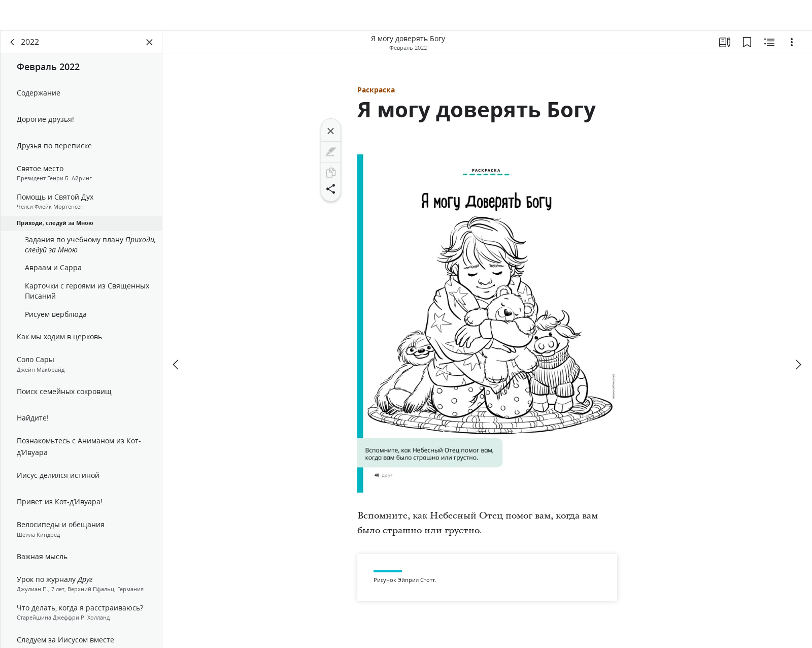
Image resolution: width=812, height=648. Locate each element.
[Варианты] (792, 49)
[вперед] (798, 334)
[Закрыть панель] (150, 49)
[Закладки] (747, 49)
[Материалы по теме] (769, 49)
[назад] (13, 49)
